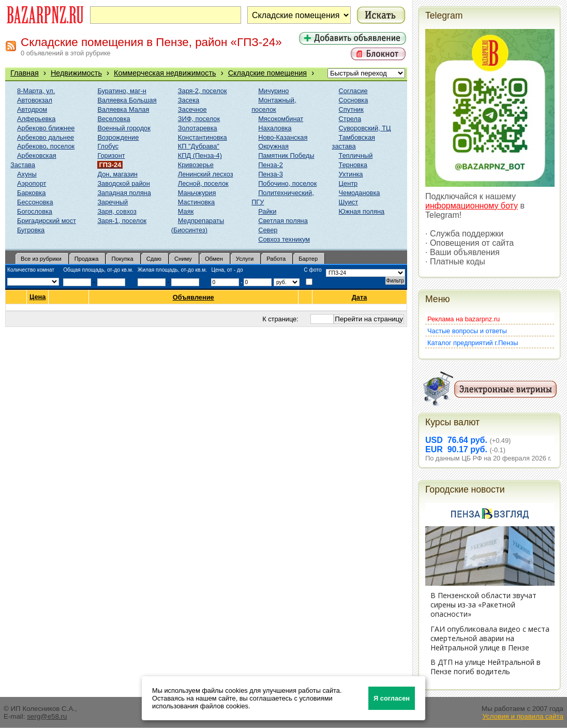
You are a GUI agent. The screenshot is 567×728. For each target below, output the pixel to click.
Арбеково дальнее (46, 137)
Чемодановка (360, 193)
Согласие (353, 91)
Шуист (349, 202)
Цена (38, 297)
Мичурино (273, 91)
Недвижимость (76, 73)
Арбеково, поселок (46, 146)
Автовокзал (35, 100)
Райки (267, 211)
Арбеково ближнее (46, 128)
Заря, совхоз (117, 211)
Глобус (108, 146)
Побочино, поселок (287, 183)
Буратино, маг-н (122, 91)
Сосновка (354, 100)
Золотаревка (198, 128)
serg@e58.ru (47, 716)
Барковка (31, 193)
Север (268, 230)
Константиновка (203, 137)
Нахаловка (275, 128)
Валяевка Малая (123, 109)
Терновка (353, 165)
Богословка (35, 211)
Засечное (192, 109)
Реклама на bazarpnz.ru (464, 319)
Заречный (113, 202)
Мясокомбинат (281, 119)
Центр (348, 183)
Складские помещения (267, 73)
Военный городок (124, 128)
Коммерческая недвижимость (165, 73)
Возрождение (118, 137)
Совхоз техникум (284, 239)
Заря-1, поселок (122, 221)
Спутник (351, 109)
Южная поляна (362, 211)
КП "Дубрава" (199, 146)
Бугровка (31, 230)
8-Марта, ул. (36, 91)
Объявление (194, 297)
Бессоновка (35, 202)
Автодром (32, 109)
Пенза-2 (271, 165)
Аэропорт (32, 183)
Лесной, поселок (203, 183)
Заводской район (123, 183)
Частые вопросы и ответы (467, 331)
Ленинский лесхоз (206, 174)
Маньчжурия (197, 193)
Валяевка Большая (127, 100)
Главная (25, 73)
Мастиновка (196, 202)
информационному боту (472, 206)
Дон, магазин (117, 174)
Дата (360, 297)
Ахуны (27, 174)
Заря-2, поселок (203, 91)
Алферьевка (36, 119)
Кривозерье (196, 165)
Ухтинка (351, 174)
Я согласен (392, 698)
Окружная (273, 146)
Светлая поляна (283, 221)
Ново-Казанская (283, 137)
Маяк (186, 211)
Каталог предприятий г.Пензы (473, 343)
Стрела (350, 119)
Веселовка (114, 119)
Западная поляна (124, 193)
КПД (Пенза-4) (200, 155)
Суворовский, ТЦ (365, 128)
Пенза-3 (271, 174)
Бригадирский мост (47, 221)
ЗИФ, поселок (199, 119)
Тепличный (356, 155)
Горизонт (111, 155)
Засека (189, 100)
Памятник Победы (286, 155)
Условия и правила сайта (523, 716)
